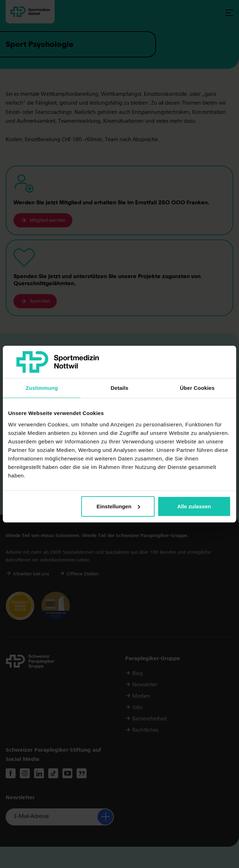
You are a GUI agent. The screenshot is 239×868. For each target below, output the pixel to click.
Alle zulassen (194, 506)
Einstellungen (118, 506)
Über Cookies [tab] (197, 388)
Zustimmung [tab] (42, 388)
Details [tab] (119, 388)
